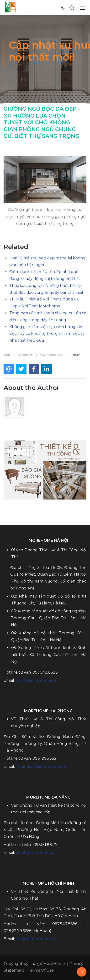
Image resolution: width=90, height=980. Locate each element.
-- (5, 148)
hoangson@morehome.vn (42, 766)
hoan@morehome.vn (37, 939)
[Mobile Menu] (82, 8)
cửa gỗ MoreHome (47, 964)
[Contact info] (82, 972)
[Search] (72, 8)
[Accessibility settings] (63, 8)
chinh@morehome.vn (37, 680)
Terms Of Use (41, 970)
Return (75, 355)
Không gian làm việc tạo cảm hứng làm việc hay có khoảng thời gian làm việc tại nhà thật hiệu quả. (47, 334)
